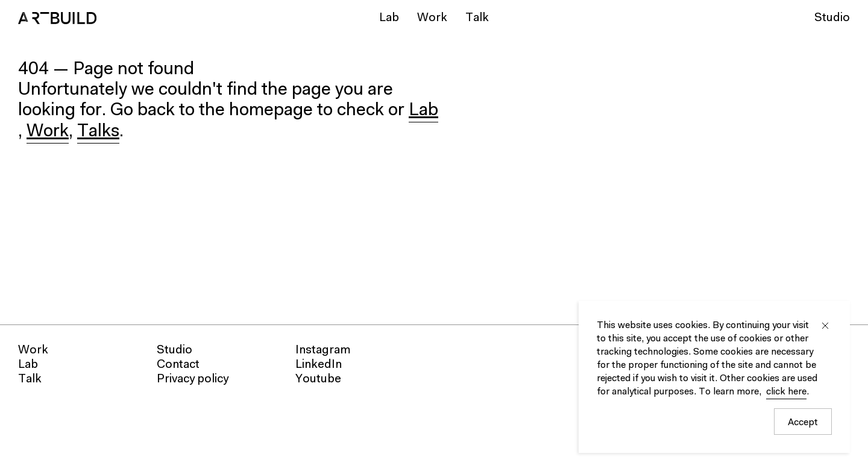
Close (825, 326)
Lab (389, 18)
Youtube (318, 379)
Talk (477, 18)
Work (432, 18)
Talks (98, 132)
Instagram (323, 350)
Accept (803, 423)
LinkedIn (319, 365)
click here (786, 392)
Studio (832, 18)
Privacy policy (193, 379)
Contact (178, 365)
